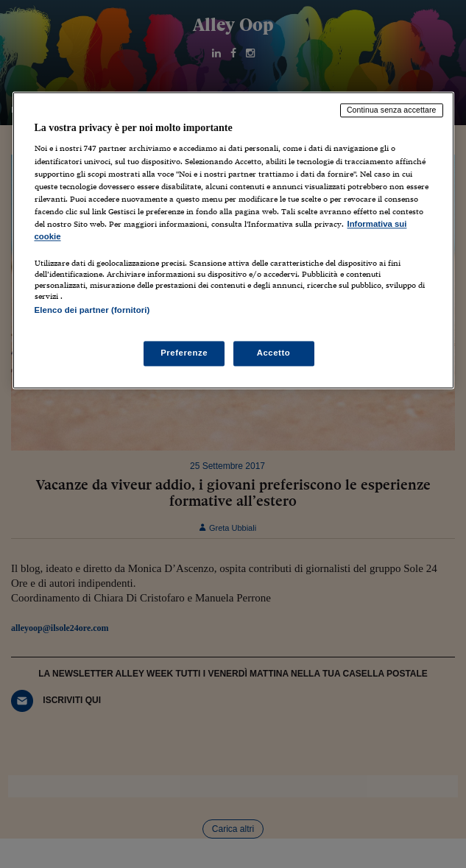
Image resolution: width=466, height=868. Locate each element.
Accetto (274, 353)
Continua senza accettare (392, 110)
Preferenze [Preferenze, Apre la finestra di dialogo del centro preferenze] (184, 353)
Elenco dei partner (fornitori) (92, 310)
